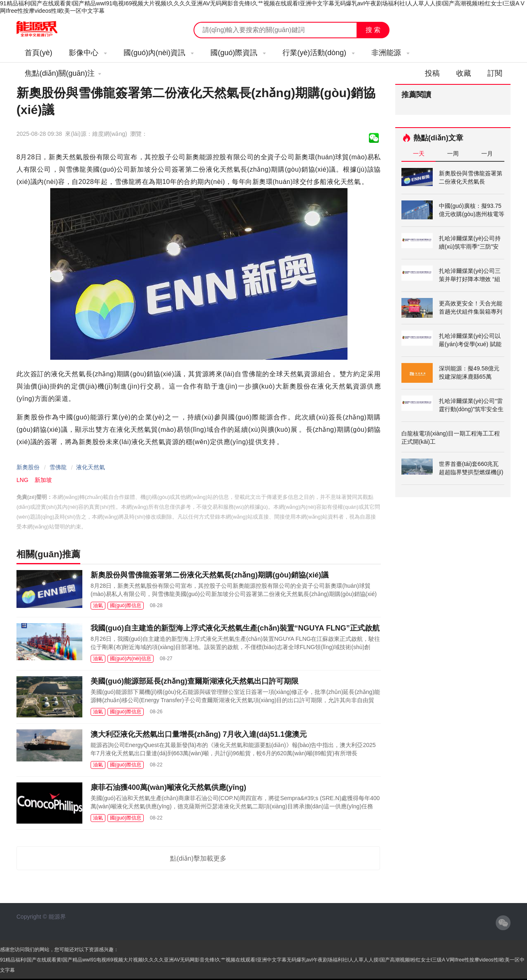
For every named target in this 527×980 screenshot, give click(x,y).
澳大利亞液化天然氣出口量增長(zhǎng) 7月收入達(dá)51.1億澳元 (199, 734)
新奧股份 (28, 467)
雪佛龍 (58, 467)
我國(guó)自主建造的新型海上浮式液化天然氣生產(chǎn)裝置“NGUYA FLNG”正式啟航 (235, 628)
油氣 (98, 605)
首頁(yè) (38, 53)
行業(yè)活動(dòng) (319, 53)
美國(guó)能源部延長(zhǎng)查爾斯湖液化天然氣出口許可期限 (195, 681)
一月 (487, 154)
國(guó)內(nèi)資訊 (159, 53)
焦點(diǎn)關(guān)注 (63, 73)
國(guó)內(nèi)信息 (131, 659)
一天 (419, 154)
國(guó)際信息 (126, 605)
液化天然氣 (91, 467)
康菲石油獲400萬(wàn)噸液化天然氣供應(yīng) (168, 787)
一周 (453, 154)
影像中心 (88, 53)
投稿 (432, 73)
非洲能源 (391, 53)
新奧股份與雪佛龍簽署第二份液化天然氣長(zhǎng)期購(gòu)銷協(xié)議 (210, 575)
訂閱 (495, 73)
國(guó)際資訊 (238, 53)
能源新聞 (44, 29)
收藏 (464, 73)
